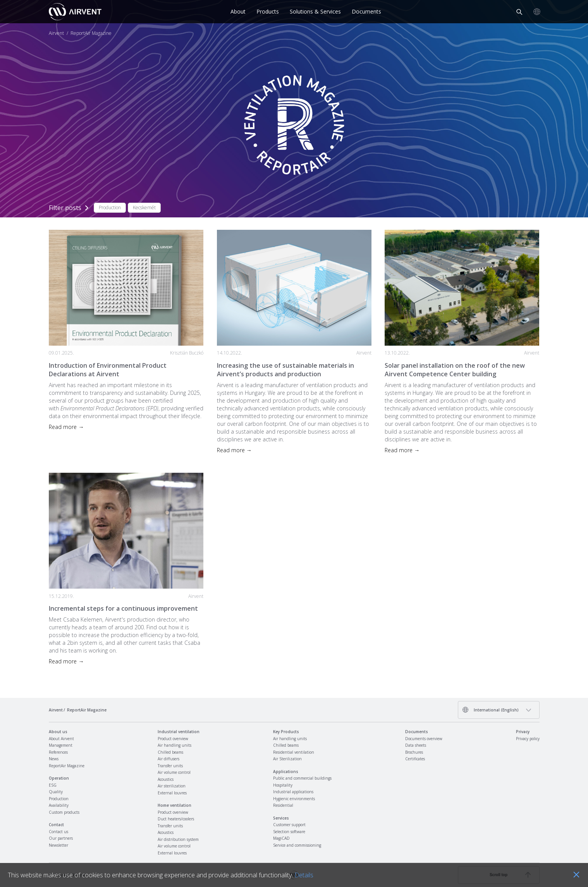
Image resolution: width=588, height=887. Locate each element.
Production (59, 799)
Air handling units (175, 745)
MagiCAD (281, 838)
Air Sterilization (287, 759)
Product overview (173, 739)
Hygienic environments (294, 799)
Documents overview (424, 739)
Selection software (289, 832)
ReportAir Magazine (67, 766)
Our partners (61, 838)
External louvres (172, 793)
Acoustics (166, 779)
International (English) (490, 710)
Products (268, 11)
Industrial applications (293, 792)
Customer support (289, 825)
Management (61, 745)
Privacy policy (528, 739)
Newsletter (58, 845)
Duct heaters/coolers (176, 819)
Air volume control (174, 772)
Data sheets (416, 745)
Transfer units (170, 766)
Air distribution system (178, 839)
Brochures (414, 752)
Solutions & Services (315, 11)
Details (304, 875)
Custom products (64, 812)
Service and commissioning (297, 845)
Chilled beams (170, 752)
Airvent (56, 33)
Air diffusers (168, 759)
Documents (366, 11)
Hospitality (283, 785)
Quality (56, 792)
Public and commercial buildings (302, 778)
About (238, 11)
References (58, 752)
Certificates (415, 759)
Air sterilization (172, 786)
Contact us (58, 832)
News (54, 759)
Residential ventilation (294, 752)
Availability (59, 805)
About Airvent (61, 739)
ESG (53, 785)
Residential (283, 805)
